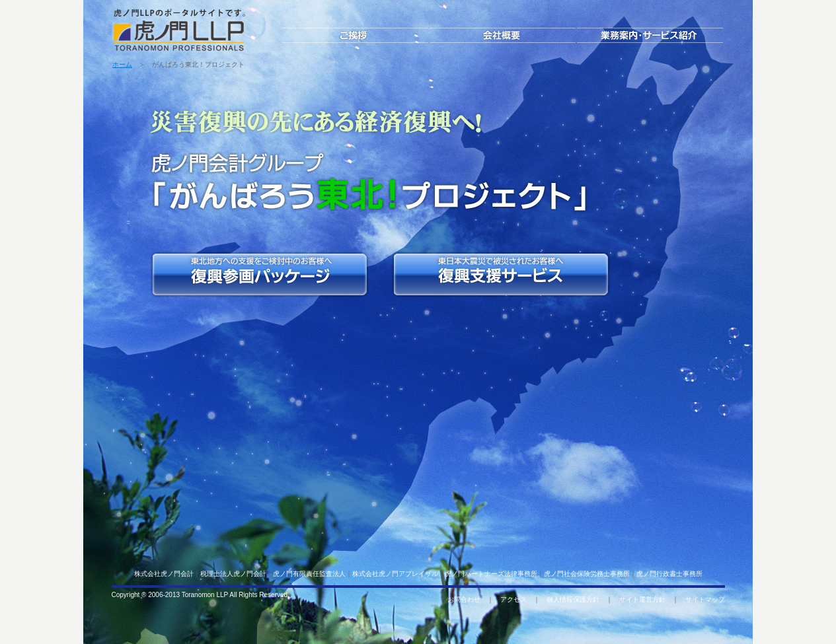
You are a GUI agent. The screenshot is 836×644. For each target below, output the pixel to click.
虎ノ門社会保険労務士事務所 (587, 574)
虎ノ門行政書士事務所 (669, 574)
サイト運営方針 (642, 599)
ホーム (122, 64)
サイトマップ (705, 599)
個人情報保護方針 (573, 599)
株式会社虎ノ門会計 (164, 574)
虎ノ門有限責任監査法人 (309, 574)
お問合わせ (464, 599)
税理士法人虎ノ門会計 (233, 574)
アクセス (513, 599)
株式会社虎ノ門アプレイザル (395, 574)
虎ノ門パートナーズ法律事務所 (491, 574)
